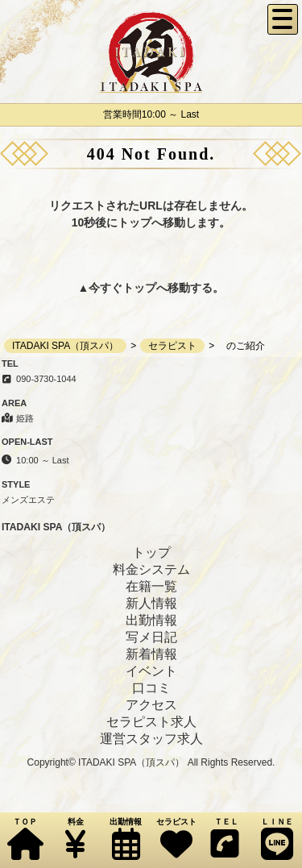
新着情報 (151, 654)
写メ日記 (151, 637)
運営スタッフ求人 (151, 739)
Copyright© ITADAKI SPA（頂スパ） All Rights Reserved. (151, 762)
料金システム (151, 569)
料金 (75, 839)
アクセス (151, 705)
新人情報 (151, 603)
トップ (139, 288)
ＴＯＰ (25, 839)
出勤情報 (126, 839)
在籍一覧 (151, 586)
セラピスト (176, 839)
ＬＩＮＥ (276, 839)
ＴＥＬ (225, 839)
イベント (151, 671)
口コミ (151, 688)
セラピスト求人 (151, 722)
